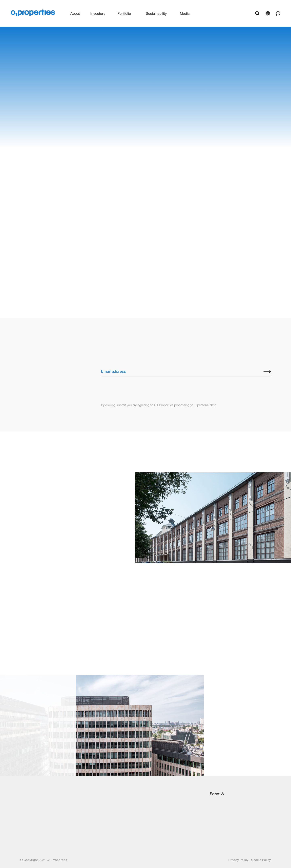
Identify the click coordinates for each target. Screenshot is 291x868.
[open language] (268, 13)
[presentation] (132, 385)
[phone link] (277, 13)
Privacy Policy (239, 860)
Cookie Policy (261, 860)
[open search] (257, 13)
